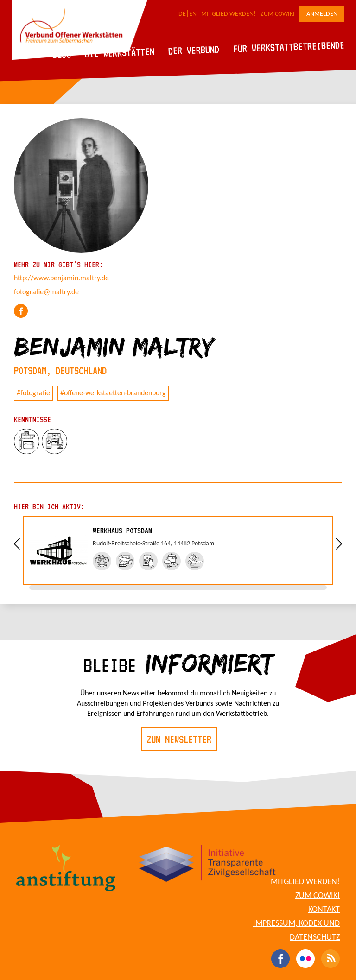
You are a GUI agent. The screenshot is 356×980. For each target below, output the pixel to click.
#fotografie (33, 393)
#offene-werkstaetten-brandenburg (113, 393)
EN (193, 14)
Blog (62, 54)
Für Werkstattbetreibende (289, 46)
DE (182, 14)
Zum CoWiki (278, 14)
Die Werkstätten (120, 53)
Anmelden (322, 14)
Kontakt (324, 910)
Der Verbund (194, 50)
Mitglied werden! (229, 14)
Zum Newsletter (179, 739)
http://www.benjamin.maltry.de (61, 278)
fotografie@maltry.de (46, 292)
